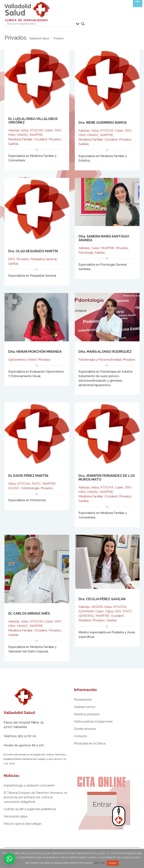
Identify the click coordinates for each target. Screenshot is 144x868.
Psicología (86, 252)
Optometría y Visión (22, 359)
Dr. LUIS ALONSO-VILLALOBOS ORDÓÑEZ (33, 121)
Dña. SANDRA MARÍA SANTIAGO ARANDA (104, 238)
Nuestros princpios (84, 714)
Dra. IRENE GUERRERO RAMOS (103, 122)
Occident (41, 139)
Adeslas (14, 130)
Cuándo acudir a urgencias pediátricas (27, 809)
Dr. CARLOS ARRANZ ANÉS (29, 613)
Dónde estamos (83, 729)
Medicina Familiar (21, 139)
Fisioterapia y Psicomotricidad (100, 359)
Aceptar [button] (113, 863)
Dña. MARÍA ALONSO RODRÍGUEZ (105, 352)
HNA (12, 135)
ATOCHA (36, 130)
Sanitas (13, 144)
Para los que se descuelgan (20, 824)
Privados (55, 139)
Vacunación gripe (13, 816)
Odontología (30, 488)
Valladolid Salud (39, 38)
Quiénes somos (82, 707)
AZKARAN (86, 611)
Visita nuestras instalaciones (91, 722)
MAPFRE (36, 135)
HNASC (23, 135)
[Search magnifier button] (83, 24)
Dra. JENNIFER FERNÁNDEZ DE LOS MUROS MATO (107, 477)
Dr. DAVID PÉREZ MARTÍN (28, 476)
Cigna (109, 611)
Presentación (80, 700)
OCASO (14, 488)
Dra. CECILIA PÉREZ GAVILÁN (102, 599)
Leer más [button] (99, 863)
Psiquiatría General (43, 259)
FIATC (36, 484)
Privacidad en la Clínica (87, 743)
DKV (58, 130)
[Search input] (41, 24)
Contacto (78, 736)
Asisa (25, 130)
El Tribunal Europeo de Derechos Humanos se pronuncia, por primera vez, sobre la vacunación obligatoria (33, 797)
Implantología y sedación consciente (27, 785)
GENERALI (87, 616)
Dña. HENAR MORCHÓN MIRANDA (35, 352)
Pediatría (85, 620)
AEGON (97, 607)
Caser (49, 130)
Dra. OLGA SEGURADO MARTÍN (33, 251)
